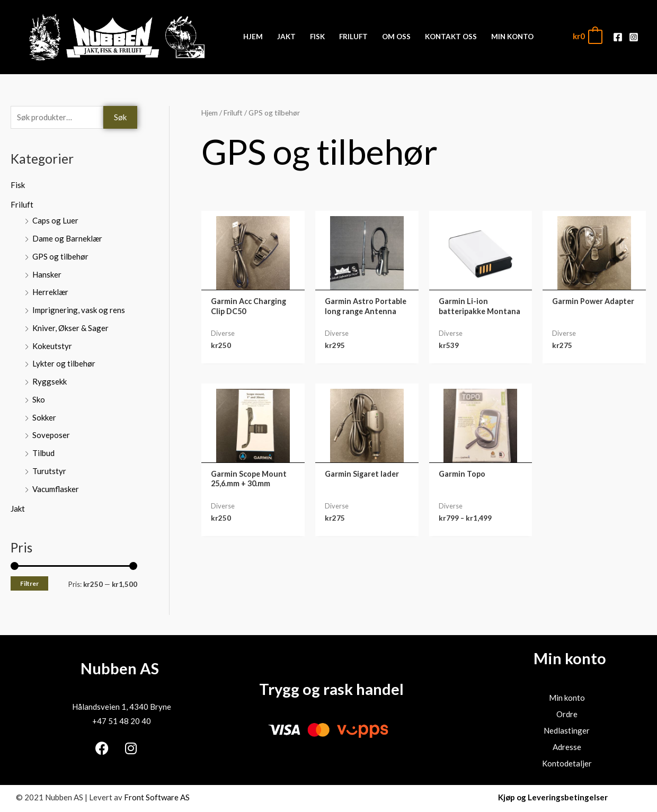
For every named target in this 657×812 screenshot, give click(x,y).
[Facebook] (618, 37)
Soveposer (51, 435)
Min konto (567, 698)
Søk (120, 117)
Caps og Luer (55, 220)
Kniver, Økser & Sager (70, 328)
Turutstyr (49, 471)
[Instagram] (634, 37)
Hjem (210, 113)
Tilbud (43, 453)
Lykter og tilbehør (64, 363)
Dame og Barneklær (67, 238)
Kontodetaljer (567, 763)
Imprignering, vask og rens (79, 310)
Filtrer (29, 583)
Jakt (18, 508)
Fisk (18, 185)
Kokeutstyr (52, 346)
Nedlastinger (567, 730)
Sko (39, 399)
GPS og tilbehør (60, 256)
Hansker (47, 274)
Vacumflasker (56, 489)
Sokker (44, 417)
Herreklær (50, 292)
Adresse (567, 747)
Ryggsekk (50, 381)
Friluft (22, 204)
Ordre (567, 714)
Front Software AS (157, 797)
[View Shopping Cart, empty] (587, 36)
